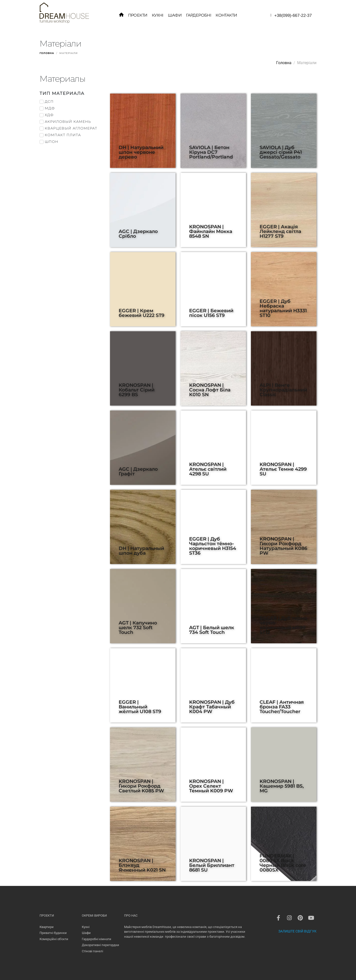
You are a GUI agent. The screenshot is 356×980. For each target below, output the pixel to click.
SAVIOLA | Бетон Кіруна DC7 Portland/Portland (211, 152)
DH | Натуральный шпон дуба (141, 551)
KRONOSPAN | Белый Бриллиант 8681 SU (212, 865)
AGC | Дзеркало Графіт (138, 471)
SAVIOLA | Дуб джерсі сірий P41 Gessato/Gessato (281, 152)
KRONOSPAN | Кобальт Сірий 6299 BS (137, 390)
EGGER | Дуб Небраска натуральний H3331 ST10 (283, 308)
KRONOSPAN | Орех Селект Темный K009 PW (211, 786)
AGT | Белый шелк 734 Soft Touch (212, 630)
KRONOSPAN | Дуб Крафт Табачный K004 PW (212, 707)
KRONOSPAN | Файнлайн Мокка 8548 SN (211, 231)
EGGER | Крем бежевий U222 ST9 (142, 313)
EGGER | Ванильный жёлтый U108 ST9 (140, 707)
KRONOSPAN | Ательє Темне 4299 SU (283, 469)
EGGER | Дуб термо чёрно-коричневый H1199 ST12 (283, 625)
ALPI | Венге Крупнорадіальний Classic (283, 390)
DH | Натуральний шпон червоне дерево (141, 152)
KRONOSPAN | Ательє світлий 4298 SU (208, 469)
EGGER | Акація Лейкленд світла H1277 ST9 (280, 231)
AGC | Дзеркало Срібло (138, 234)
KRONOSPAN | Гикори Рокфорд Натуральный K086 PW (283, 546)
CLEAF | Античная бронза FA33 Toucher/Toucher (282, 707)
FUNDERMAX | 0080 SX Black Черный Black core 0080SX (283, 863)
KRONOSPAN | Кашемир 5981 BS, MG (282, 786)
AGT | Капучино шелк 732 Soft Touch (138, 627)
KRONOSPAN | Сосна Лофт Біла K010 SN (210, 390)
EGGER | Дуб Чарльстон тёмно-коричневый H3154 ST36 (213, 546)
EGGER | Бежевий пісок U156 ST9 (211, 313)
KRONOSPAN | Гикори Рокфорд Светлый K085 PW (141, 786)
